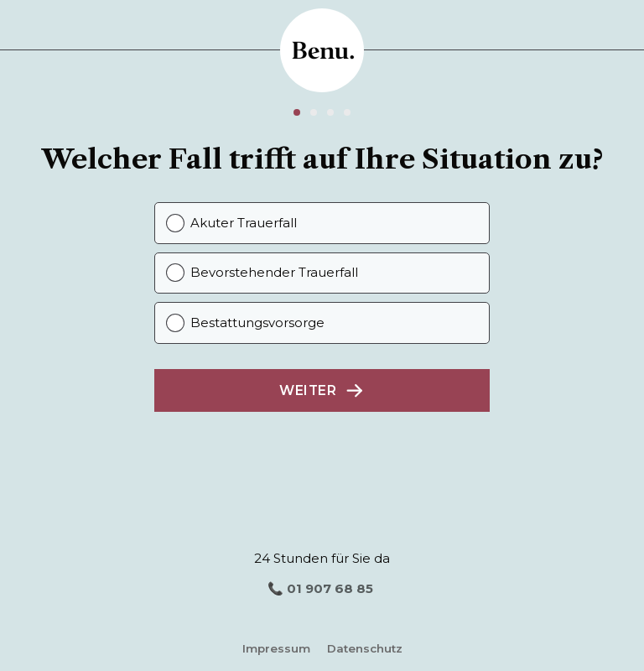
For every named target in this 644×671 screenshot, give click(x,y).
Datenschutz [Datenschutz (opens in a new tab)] (365, 648)
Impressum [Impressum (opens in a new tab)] (276, 648)
